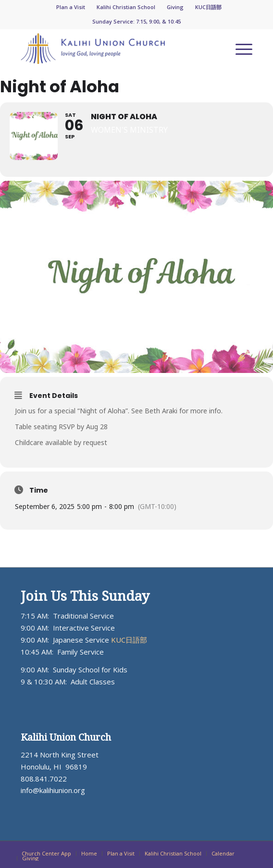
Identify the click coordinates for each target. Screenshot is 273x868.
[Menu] (239, 49)
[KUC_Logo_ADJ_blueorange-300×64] (113, 49)
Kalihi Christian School (126, 7)
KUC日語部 (208, 7)
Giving (175, 7)
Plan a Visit (71, 7)
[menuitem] (71, 7)
